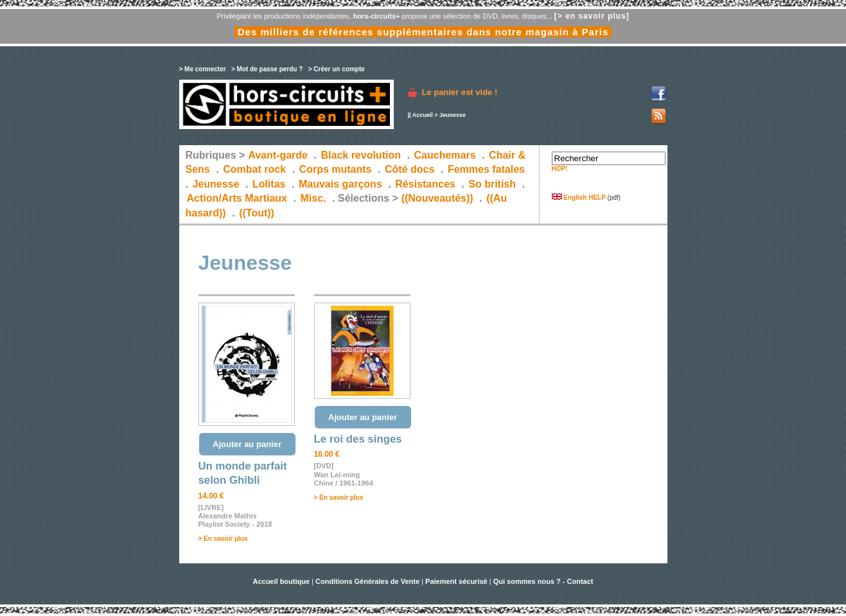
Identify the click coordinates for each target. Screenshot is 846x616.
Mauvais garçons (340, 184)
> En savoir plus (223, 539)
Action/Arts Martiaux (237, 198)
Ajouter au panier (247, 444)
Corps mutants (337, 169)
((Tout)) (257, 213)
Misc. (313, 198)
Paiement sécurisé (456, 581)
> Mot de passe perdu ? (267, 69)
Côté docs (410, 169)
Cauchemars (445, 155)
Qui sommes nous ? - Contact (543, 581)
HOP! (560, 169)
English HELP (579, 198)
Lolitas (269, 184)
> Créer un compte (337, 69)
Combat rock (254, 169)
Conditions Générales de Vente (367, 581)
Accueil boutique (282, 581)
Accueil (423, 115)
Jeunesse (216, 184)
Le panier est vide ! (460, 92)
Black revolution (360, 155)
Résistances (425, 184)
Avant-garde (278, 155)
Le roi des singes (358, 439)
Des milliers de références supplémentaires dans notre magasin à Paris (423, 32)
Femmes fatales (486, 169)
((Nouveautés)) (437, 198)
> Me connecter (203, 69)
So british (492, 184)
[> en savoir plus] (592, 16)
